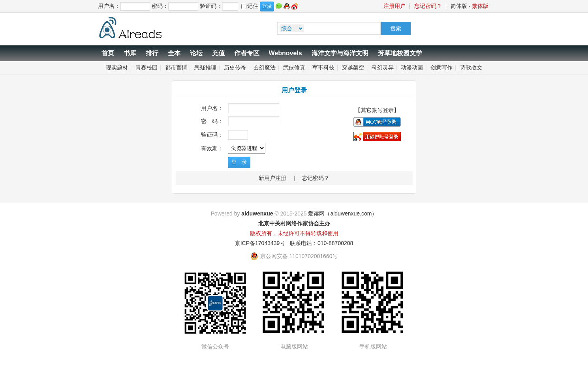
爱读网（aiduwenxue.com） (343, 214)
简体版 (459, 6)
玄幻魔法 (265, 67)
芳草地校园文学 (400, 53)
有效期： (212, 148)
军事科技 (323, 67)
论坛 (196, 53)
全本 (174, 53)
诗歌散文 (471, 67)
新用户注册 (272, 178)
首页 (108, 53)
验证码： (212, 135)
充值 (218, 53)
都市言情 (176, 67)
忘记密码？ (428, 6)
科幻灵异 (383, 67)
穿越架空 (353, 67)
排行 (152, 53)
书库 (130, 53)
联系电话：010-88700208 (321, 243)
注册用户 (395, 6)
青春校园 (147, 67)
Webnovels (286, 53)
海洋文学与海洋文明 (340, 53)
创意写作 (441, 67)
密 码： (212, 121)
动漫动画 (412, 67)
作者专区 (247, 53)
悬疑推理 (205, 67)
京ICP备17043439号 (260, 243)
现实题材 (117, 67)
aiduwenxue (257, 214)
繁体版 (480, 6)
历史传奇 (235, 67)
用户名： (212, 108)
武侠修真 (294, 67)
